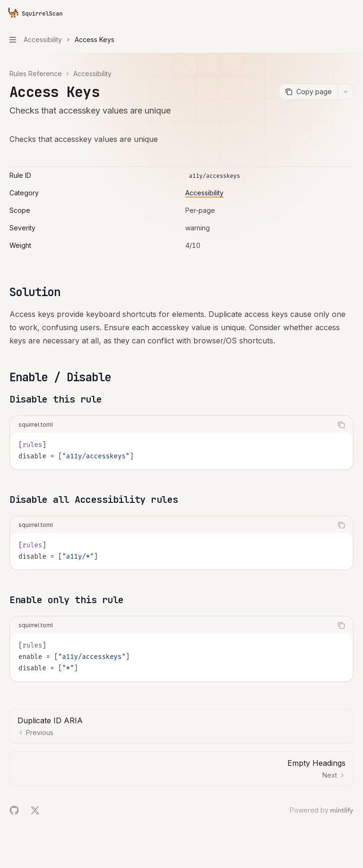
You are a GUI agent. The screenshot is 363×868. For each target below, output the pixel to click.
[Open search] (333, 13)
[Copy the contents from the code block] (341, 425)
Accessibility (92, 74)
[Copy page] (308, 92)
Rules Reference (36, 74)
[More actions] (351, 13)
